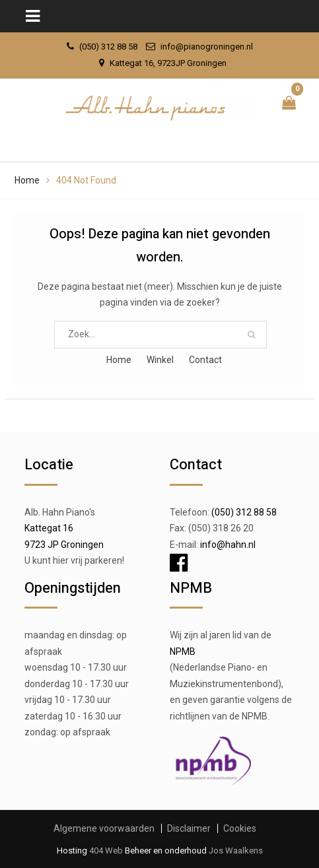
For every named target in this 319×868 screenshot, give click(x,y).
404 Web (106, 851)
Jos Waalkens (235, 851)
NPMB (183, 651)
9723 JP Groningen (64, 545)
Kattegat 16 (49, 528)
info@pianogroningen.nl (207, 47)
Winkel (160, 360)
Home (119, 360)
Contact (205, 360)
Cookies (240, 828)
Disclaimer (189, 828)
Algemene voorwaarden (104, 828)
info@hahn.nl (228, 545)
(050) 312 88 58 (108, 47)
